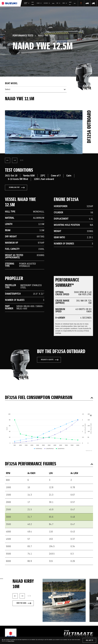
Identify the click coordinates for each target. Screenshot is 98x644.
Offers (66, 4)
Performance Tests (23, 36)
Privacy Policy (11, 641)
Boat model (11, 83)
